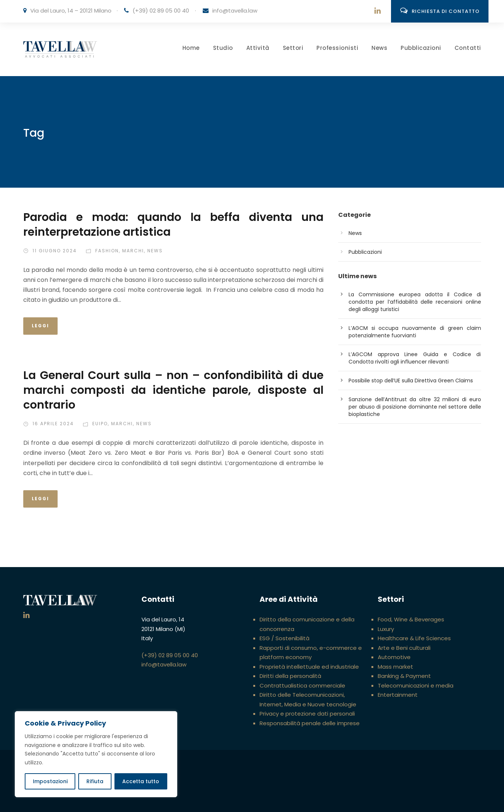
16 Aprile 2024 (53, 424)
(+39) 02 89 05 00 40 (161, 11)
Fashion (107, 251)
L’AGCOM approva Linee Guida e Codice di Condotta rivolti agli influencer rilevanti (415, 358)
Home (191, 48)
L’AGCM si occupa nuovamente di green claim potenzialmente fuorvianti (415, 332)
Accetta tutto (141, 781)
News (379, 48)
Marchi (133, 251)
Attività (258, 48)
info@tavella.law (235, 11)
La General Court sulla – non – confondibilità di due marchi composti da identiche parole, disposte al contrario (173, 390)
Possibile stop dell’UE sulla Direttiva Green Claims (411, 381)
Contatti (468, 48)
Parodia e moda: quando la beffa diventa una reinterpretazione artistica (173, 225)
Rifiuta (95, 781)
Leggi (40, 326)
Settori (293, 48)
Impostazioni (50, 781)
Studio (223, 48)
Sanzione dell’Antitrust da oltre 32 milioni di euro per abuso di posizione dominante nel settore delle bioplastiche (415, 407)
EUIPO (100, 424)
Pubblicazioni (421, 48)
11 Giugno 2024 (55, 251)
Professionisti (337, 48)
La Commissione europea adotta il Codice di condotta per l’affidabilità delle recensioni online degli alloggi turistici (415, 302)
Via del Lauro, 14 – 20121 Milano (71, 11)
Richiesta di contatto (440, 11)
